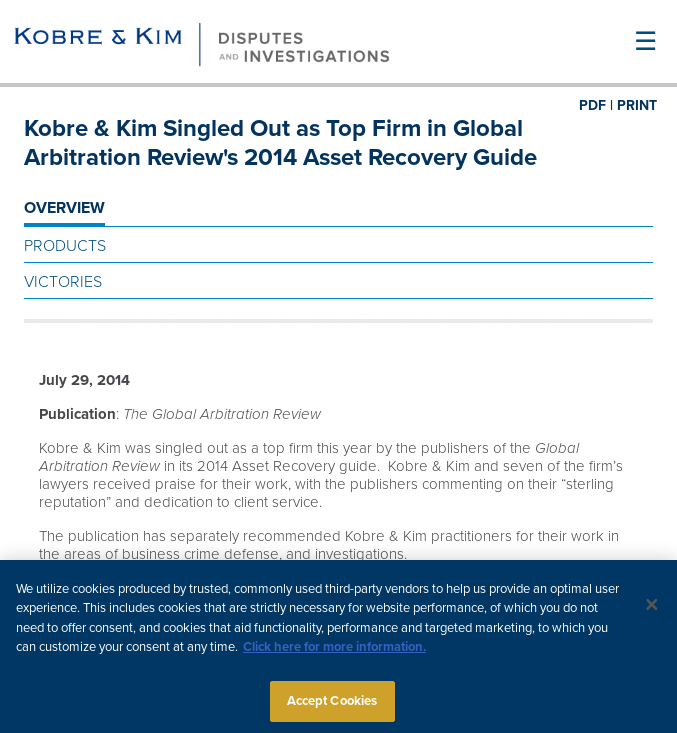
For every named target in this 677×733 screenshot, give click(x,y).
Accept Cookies (332, 705)
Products (65, 246)
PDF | (596, 105)
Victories (63, 282)
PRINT (637, 105)
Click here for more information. (334, 651)
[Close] (652, 608)
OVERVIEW (64, 208)
